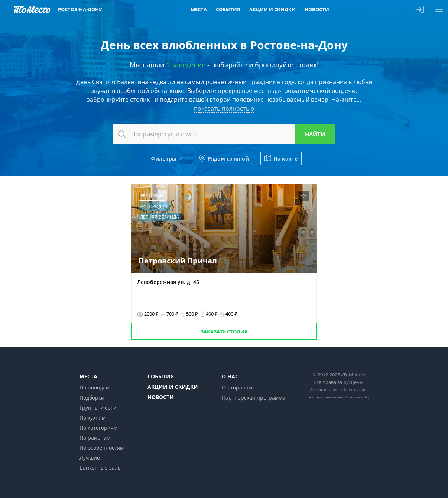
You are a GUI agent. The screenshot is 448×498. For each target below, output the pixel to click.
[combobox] (224, 134)
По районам (95, 438)
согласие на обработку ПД (344, 397)
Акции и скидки (173, 387)
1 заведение (186, 65)
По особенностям (102, 448)
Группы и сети (98, 408)
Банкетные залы (101, 468)
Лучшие (90, 458)
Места (88, 376)
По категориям (98, 428)
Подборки (92, 397)
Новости (161, 397)
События (161, 376)
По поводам (95, 387)
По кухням (92, 418)
